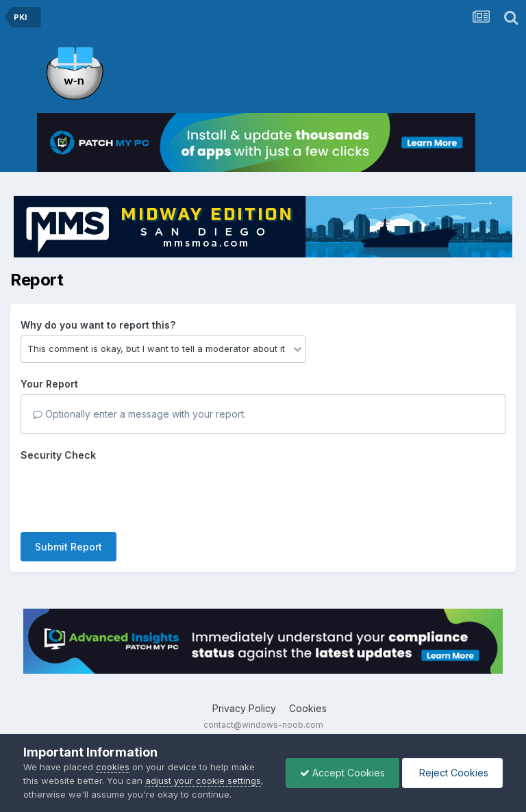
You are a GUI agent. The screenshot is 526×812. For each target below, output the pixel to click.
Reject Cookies (452, 773)
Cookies (308, 708)
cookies (113, 767)
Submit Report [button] (68, 547)
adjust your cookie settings (203, 781)
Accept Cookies (342, 773)
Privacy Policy (244, 708)
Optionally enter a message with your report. (139, 414)
